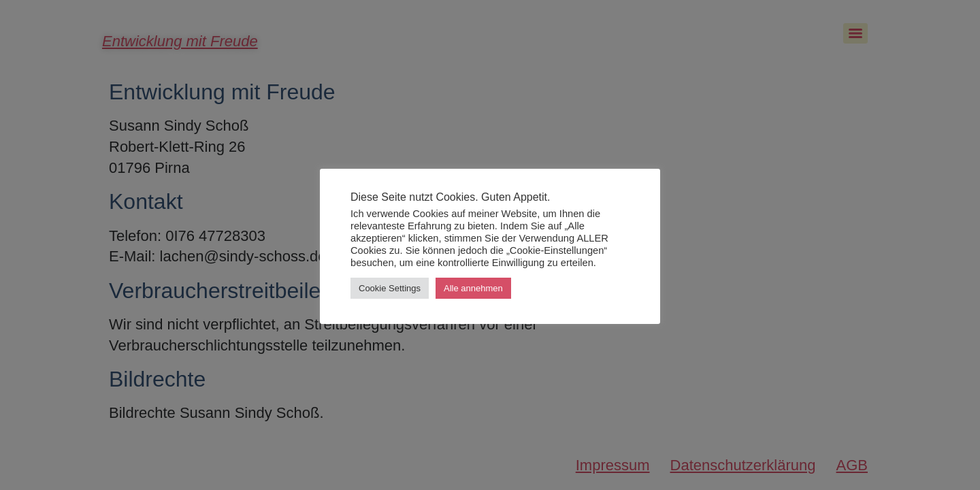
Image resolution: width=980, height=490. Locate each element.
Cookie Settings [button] (390, 288)
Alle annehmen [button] (473, 288)
